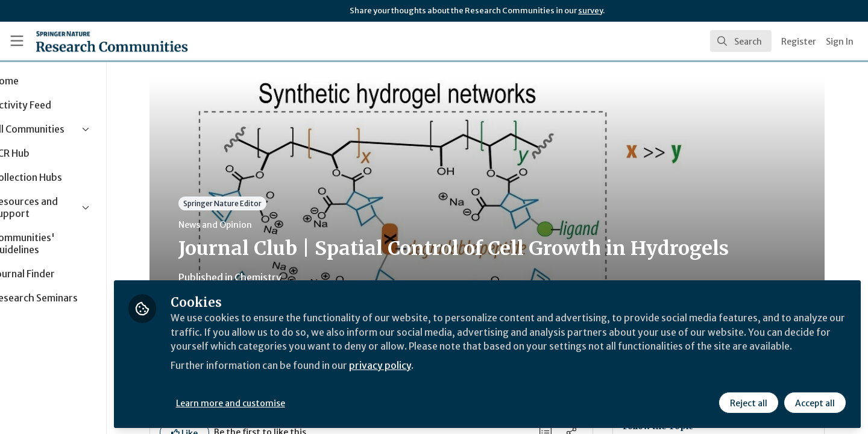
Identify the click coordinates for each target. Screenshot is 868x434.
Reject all (749, 402)
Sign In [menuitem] (840, 42)
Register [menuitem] (799, 42)
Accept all (815, 402)
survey (590, 11)
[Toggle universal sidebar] (17, 41)
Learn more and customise (278, 402)
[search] (741, 41)
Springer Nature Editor (247, 203)
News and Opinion (239, 225)
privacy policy (429, 379)
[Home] (112, 41)
